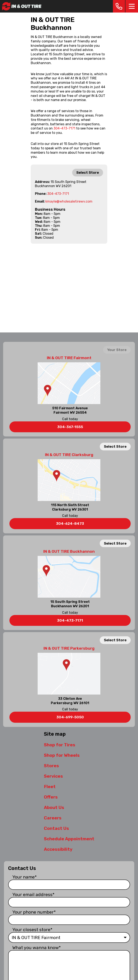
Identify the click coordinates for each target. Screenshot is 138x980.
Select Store (88, 172)
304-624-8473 (70, 524)
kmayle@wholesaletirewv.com (69, 201)
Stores (51, 766)
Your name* (25, 877)
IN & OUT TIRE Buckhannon (69, 551)
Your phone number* (34, 912)
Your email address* (33, 894)
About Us (54, 807)
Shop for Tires (60, 745)
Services (53, 776)
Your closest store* (32, 930)
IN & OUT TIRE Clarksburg (69, 455)
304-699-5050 (70, 717)
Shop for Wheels (62, 755)
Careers (53, 818)
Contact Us (56, 828)
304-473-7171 (64, 128)
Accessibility (58, 849)
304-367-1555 (70, 427)
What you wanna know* (37, 948)
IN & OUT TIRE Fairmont (69, 358)
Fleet (50, 787)
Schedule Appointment (69, 839)
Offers (51, 797)
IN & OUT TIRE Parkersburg (69, 648)
